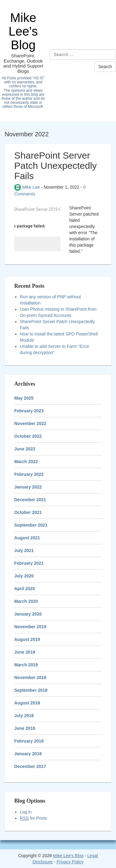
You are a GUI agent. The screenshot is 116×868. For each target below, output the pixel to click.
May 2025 (24, 398)
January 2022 (28, 487)
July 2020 (24, 576)
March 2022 (26, 462)
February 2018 (29, 741)
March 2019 (26, 665)
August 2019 (27, 639)
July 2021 (24, 550)
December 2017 (30, 766)
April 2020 (25, 589)
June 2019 (25, 652)
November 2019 (30, 627)
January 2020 (28, 614)
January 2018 (28, 754)
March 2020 (26, 601)
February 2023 (29, 411)
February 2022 (29, 474)
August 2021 (27, 538)
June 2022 (25, 449)
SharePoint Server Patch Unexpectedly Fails (56, 166)
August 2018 (27, 703)
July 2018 (24, 716)
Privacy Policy (70, 862)
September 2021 (31, 525)
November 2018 (30, 677)
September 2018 (31, 690)
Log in (26, 812)
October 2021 (28, 512)
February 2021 (29, 563)
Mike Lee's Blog (23, 31)
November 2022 (30, 423)
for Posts (33, 818)
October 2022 (28, 436)
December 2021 (30, 500)
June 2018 (25, 728)
